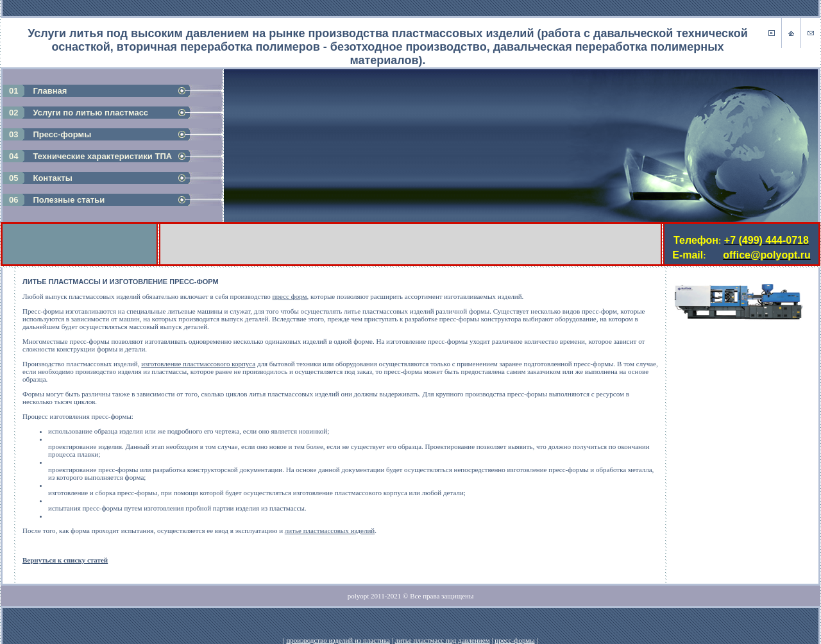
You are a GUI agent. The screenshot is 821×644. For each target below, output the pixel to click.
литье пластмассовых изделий (330, 530)
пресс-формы (514, 627)
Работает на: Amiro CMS (779, 637)
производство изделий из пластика (338, 627)
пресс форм (290, 296)
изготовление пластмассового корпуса (198, 364)
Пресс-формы (62, 134)
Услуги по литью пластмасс (90, 113)
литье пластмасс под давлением (443, 627)
